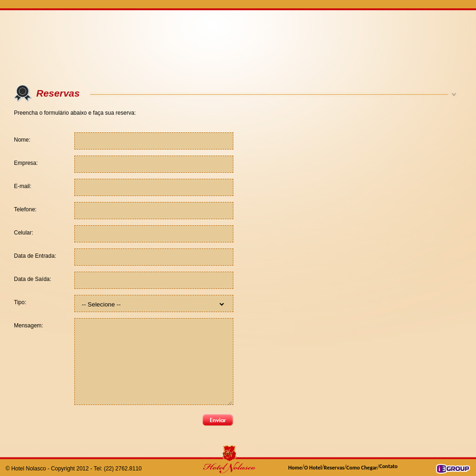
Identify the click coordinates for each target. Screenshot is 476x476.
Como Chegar (362, 468)
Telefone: (25, 209)
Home (295, 468)
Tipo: (20, 302)
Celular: (23, 233)
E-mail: (23, 186)
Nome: (22, 140)
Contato (388, 466)
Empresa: (26, 163)
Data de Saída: (33, 279)
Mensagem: (29, 326)
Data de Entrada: (35, 256)
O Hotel (313, 468)
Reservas (334, 468)
